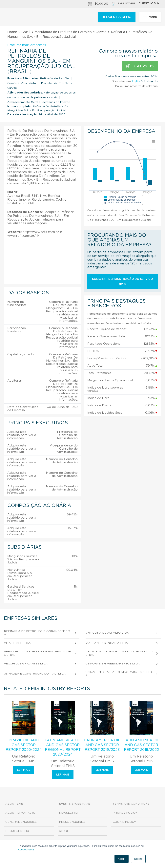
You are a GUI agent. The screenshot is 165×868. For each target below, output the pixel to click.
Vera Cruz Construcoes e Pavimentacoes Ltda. (37, 653)
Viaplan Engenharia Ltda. (107, 643)
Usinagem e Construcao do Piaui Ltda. (35, 674)
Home (12, 32)
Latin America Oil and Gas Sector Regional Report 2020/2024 (63, 747)
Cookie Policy (124, 822)
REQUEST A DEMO (117, 17)
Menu (150, 17)
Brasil (26, 32)
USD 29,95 (140, 66)
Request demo (17, 831)
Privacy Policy (125, 813)
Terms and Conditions (131, 804)
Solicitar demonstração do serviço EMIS (123, 281)
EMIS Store (123, 4)
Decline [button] (138, 859)
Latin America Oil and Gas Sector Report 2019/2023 (102, 745)
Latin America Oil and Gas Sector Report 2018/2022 (141, 745)
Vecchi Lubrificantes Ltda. (26, 664)
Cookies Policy (26, 850)
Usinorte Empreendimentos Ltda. (113, 664)
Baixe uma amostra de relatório (136, 86)
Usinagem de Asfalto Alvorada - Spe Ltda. (119, 674)
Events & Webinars (75, 804)
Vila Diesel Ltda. (17, 643)
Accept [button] (122, 859)
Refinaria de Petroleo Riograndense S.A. (37, 633)
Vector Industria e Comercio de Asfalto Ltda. (119, 653)
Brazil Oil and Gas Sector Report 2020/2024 (24, 745)
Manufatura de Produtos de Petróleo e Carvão (71, 32)
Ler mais (24, 770)
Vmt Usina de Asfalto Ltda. (108, 633)
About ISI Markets (20, 813)
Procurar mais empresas (27, 45)
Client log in (149, 4)
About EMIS (14, 804)
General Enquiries (21, 822)
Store (64, 831)
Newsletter (69, 813)
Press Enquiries (72, 822)
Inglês (136, 81)
